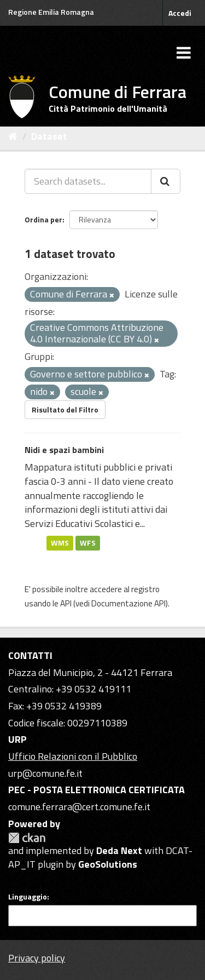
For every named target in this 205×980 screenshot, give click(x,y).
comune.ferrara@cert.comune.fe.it (79, 807)
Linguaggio (28, 897)
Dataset (49, 136)
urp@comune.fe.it (45, 773)
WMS (60, 543)
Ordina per (43, 219)
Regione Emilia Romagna (51, 12)
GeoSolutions (108, 864)
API (66, 603)
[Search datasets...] (88, 181)
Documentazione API (128, 603)
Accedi (180, 13)
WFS (88, 543)
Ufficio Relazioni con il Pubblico (73, 756)
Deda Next (119, 850)
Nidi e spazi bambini (64, 450)
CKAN (27, 838)
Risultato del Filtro (65, 409)
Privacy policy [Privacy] (37, 958)
